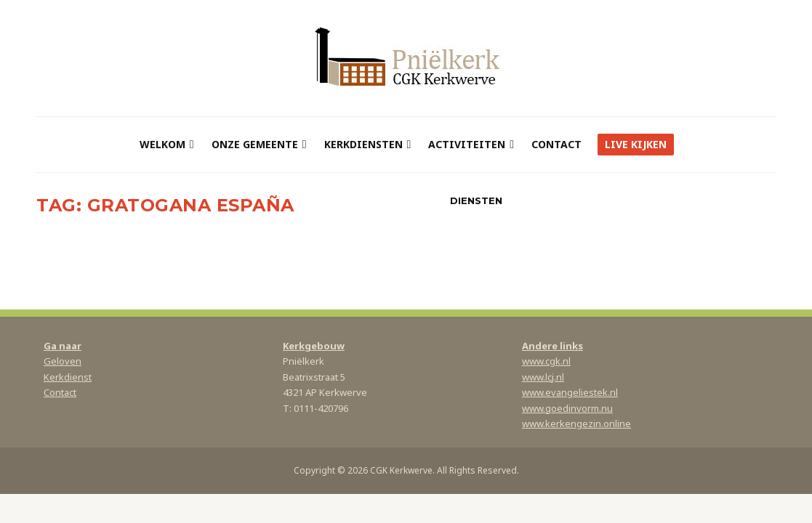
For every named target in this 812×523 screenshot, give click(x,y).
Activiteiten (467, 144)
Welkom (162, 144)
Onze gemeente (255, 144)
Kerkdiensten (363, 144)
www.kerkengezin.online (576, 423)
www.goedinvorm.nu (567, 408)
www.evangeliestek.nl (570, 392)
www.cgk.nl (546, 361)
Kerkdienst (68, 377)
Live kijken (636, 144)
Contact (556, 144)
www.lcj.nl (543, 377)
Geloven (63, 361)
